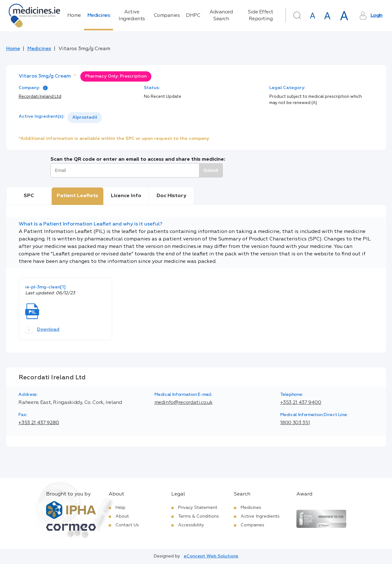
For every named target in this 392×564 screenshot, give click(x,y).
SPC (29, 196)
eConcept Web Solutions (211, 556)
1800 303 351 (295, 423)
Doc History (171, 196)
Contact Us (127, 525)
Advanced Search (221, 16)
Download (42, 330)
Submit (211, 170)
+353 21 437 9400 (301, 403)
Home (74, 16)
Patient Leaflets (77, 196)
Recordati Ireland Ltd (40, 97)
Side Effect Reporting (261, 16)
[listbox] (85, 118)
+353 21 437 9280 (39, 423)
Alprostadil (85, 117)
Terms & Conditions (198, 516)
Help (120, 508)
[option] (85, 118)
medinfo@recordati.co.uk (184, 403)
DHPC (193, 16)
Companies (167, 16)
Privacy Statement (198, 508)
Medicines (99, 16)
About (122, 516)
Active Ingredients (132, 16)
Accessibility (191, 525)
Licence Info (126, 196)
